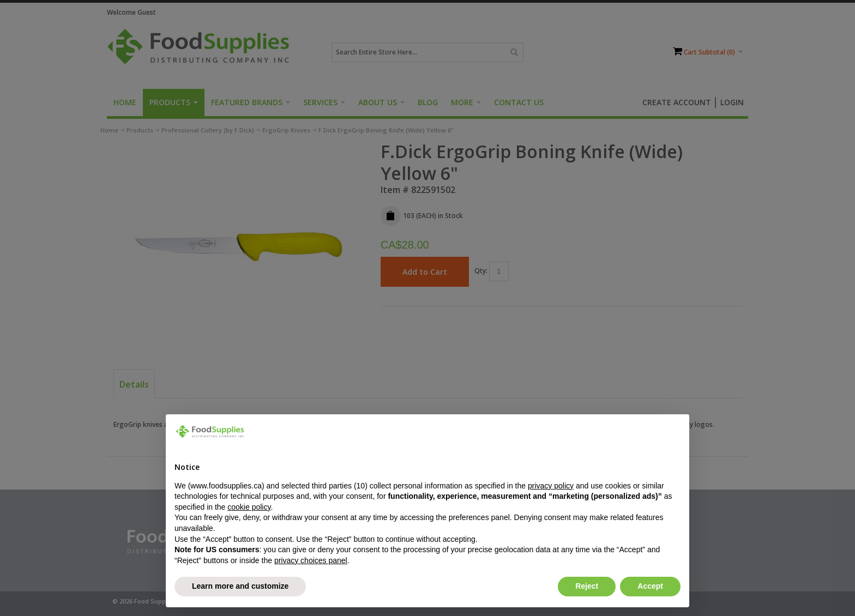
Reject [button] (587, 586)
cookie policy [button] (249, 507)
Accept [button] (650, 586)
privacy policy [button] (551, 486)
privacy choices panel (311, 560)
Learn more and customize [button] (240, 586)
